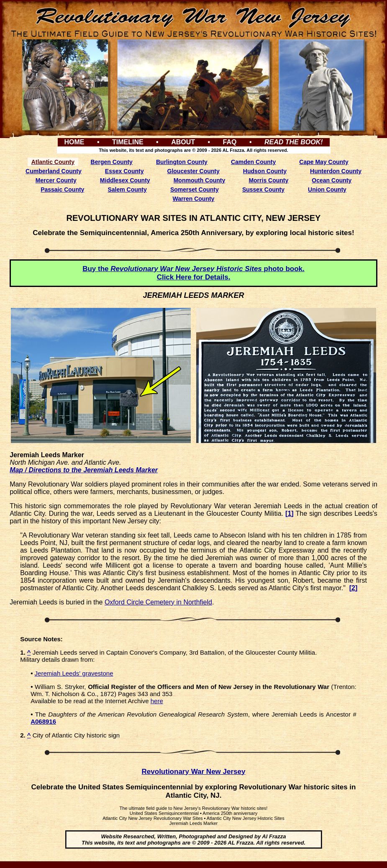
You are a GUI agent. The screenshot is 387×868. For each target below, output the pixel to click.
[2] (354, 588)
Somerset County (195, 189)
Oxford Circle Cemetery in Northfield (158, 602)
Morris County (268, 180)
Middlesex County (125, 180)
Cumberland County (54, 171)
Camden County (253, 162)
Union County (327, 189)
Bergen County (112, 162)
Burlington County (182, 162)
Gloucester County (193, 171)
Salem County (127, 189)
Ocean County (332, 180)
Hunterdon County (336, 171)
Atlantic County (53, 162)
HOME (74, 142)
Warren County (194, 199)
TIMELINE (128, 142)
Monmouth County (200, 180)
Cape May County (324, 162)
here (157, 701)
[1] (290, 513)
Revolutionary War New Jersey (194, 772)
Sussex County (263, 189)
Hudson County (265, 171)
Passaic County (62, 189)
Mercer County (56, 180)
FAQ (230, 142)
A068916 (43, 721)
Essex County (124, 171)
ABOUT (183, 142)
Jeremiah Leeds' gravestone (74, 673)
